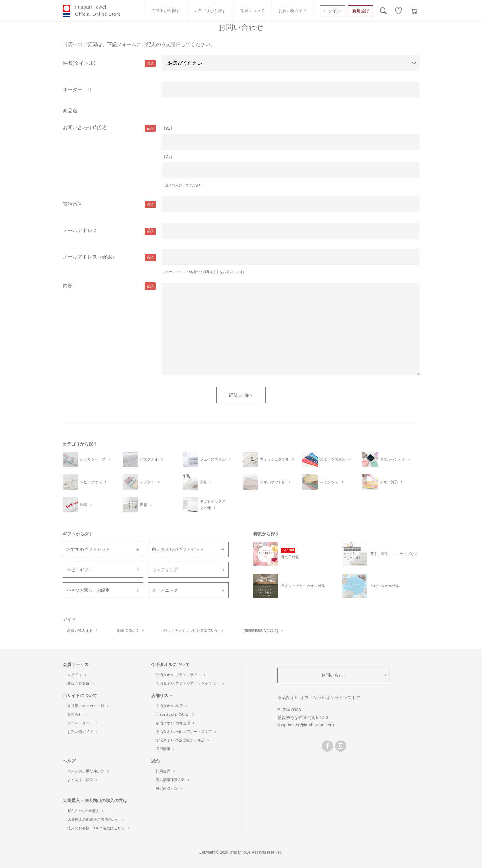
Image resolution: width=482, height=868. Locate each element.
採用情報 (165, 749)
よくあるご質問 (82, 780)
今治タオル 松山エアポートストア (186, 732)
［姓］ (168, 128)
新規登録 (361, 11)
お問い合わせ (334, 675)
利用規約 (165, 771)
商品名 (70, 111)
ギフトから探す (166, 11)
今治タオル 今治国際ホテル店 (182, 740)
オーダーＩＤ (77, 90)
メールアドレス (80, 230)
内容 (68, 286)
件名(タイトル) (79, 63)
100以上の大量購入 (85, 811)
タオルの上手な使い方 (88, 771)
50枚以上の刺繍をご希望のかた (95, 819)
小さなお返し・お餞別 (88, 590)
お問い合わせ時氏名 (85, 128)
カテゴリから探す (210, 11)
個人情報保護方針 (172, 780)
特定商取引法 (169, 788)
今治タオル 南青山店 (175, 723)
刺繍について (252, 11)
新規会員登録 (81, 683)
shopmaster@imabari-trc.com (306, 725)
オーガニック (165, 590)
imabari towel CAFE (174, 714)
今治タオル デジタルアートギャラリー (190, 683)
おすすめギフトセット (88, 549)
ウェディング (165, 570)
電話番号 (73, 204)
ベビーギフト (80, 570)
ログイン (332, 11)
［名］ (168, 156)
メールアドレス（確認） (90, 257)
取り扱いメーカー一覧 (88, 706)
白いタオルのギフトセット (178, 549)
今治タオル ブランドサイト (180, 675)
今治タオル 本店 (171, 706)
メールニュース (82, 723)
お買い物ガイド (292, 11)
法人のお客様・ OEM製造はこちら (98, 828)
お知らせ (77, 714)
